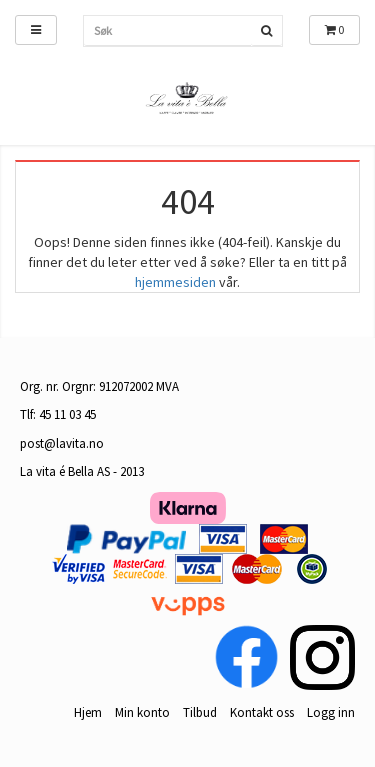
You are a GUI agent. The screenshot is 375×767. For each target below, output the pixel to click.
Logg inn (331, 712)
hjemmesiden (175, 282)
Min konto (142, 712)
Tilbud (200, 712)
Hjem (88, 712)
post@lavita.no (62, 443)
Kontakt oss (262, 712)
